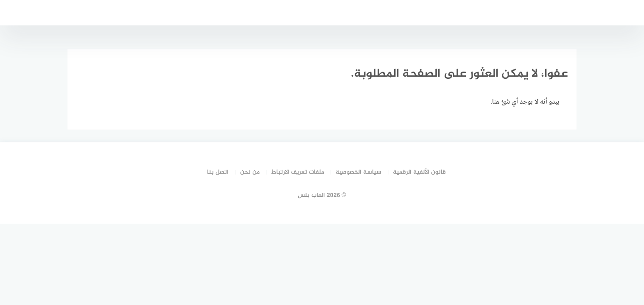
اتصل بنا (218, 172)
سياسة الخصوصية (358, 172)
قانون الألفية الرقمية (419, 172)
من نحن (250, 172)
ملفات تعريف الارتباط (298, 172)
